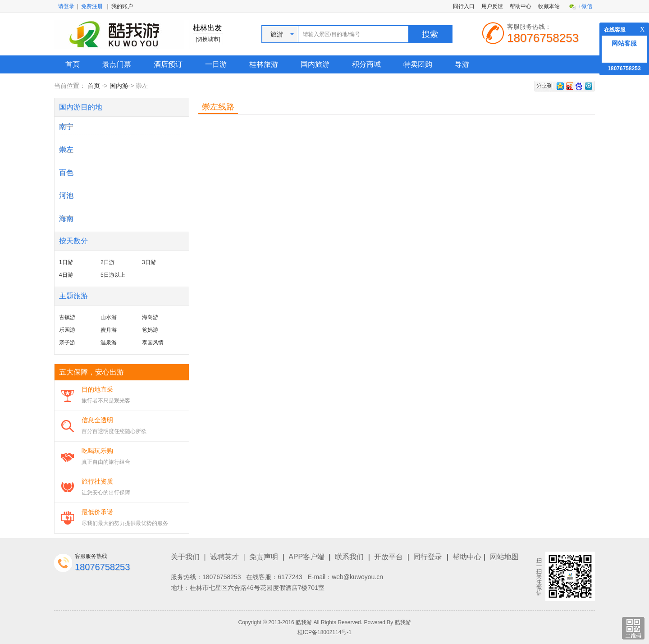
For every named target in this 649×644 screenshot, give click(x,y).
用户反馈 (492, 6)
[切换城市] (208, 39)
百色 (66, 172)
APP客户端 (306, 557)
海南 (66, 218)
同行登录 (428, 557)
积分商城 (366, 64)
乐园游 (67, 330)
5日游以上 (113, 275)
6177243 (290, 577)
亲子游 (67, 343)
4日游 (66, 275)
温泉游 (109, 343)
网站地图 (504, 557)
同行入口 (464, 6)
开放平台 (388, 557)
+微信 (585, 6)
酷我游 (403, 622)
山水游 (109, 317)
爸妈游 (150, 330)
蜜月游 (109, 330)
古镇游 (67, 317)
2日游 (107, 262)
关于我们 (185, 557)
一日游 (216, 64)
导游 (462, 64)
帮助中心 (521, 6)
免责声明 (264, 557)
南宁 (66, 126)
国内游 (119, 86)
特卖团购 (418, 64)
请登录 (66, 6)
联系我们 (349, 557)
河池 (66, 195)
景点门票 (117, 64)
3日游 (149, 262)
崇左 (66, 149)
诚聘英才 (224, 557)
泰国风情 (153, 343)
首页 (73, 64)
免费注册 (92, 6)
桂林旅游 (264, 64)
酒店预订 (168, 64)
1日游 (66, 262)
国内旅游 (315, 64)
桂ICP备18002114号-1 (324, 632)
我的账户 (122, 6)
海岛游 (150, 317)
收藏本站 (549, 6)
